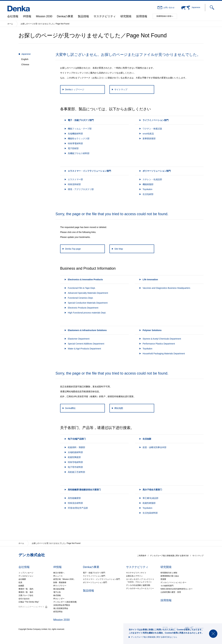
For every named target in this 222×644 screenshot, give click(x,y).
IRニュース (58, 576)
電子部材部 (73, 148)
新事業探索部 (149, 139)
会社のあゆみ (24, 599)
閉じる (213, 634)
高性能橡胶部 (74, 498)
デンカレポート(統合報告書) (65, 602)
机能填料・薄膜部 (76, 447)
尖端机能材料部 (75, 452)
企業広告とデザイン (134, 576)
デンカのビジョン (26, 576)
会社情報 (13, 16)
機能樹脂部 (148, 184)
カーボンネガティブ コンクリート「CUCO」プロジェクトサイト (140, 581)
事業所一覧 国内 (26, 589)
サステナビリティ (105, 16)
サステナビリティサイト (136, 573)
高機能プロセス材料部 (79, 153)
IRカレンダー (59, 599)
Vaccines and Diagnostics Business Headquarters (166, 288)
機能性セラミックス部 (79, 139)
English (25, 59)
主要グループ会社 (26, 595)
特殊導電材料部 (75, 143)
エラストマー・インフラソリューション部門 (101, 579)
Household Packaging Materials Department (164, 354)
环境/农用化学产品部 (78, 508)
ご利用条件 (142, 556)
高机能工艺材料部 (76, 472)
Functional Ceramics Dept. (81, 298)
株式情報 (57, 595)
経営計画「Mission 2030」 (64, 579)
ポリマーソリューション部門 (95, 582)
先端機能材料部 (75, 134)
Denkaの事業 (65, 16)
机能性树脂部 (149, 503)
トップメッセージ (26, 573)
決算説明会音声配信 (62, 605)
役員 (20, 582)
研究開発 (126, 16)
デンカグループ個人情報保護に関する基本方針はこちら (154, 637)
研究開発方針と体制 (169, 573)
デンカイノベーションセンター (173, 582)
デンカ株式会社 (32, 555)
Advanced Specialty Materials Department (88, 293)
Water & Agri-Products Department (84, 349)
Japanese (26, 54)
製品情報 (83, 16)
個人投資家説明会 (61, 608)
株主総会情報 (59, 589)
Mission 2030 (44, 16)
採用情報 (142, 16)
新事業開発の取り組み (170, 576)
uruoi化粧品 (148, 134)
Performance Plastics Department (159, 344)
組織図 (21, 586)
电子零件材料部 (75, 467)
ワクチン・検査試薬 (152, 129)
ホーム (10, 24)
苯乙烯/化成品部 (150, 498)
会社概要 (22, 579)
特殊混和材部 (74, 184)
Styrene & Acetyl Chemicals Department (162, 339)
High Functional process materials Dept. (87, 313)
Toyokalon (147, 189)
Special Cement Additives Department (86, 344)
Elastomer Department (79, 339)
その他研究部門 (167, 586)
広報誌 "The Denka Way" (29, 602)
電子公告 (57, 592)
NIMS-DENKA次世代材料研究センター (176, 589)
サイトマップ (198, 556)
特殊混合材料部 (75, 503)
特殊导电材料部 (75, 462)
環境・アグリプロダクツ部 (81, 189)
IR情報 (27, 16)
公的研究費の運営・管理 (171, 592)
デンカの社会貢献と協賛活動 (138, 585)
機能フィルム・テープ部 (80, 129)
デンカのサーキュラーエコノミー (140, 588)
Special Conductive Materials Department (88, 303)
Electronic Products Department (83, 308)
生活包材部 (148, 194)
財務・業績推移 (60, 582)
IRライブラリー (60, 586)
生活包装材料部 (150, 513)
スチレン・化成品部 (152, 179)
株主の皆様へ (59, 573)
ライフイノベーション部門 (94, 576)
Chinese (25, 64)
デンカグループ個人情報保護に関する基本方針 (169, 556)
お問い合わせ (169, 8)
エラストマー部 (75, 179)
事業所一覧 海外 (26, 592)
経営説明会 (58, 612)
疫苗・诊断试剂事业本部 (154, 447)
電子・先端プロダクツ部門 (94, 573)
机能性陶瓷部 (74, 457)
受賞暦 (163, 579)
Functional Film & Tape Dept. (82, 288)
